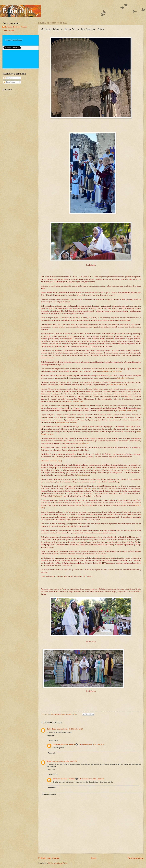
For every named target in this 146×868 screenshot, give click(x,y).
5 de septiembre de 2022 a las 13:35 (91, 779)
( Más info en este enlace (118, 385)
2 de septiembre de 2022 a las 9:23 (64, 761)
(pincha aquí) (58, 496)
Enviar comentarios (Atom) (58, 863)
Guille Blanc (51, 729)
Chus (49, 761)
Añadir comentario (49, 794)
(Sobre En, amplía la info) (128, 411)
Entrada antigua (136, 858)
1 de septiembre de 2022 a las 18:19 (70, 729)
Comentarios (9, 82)
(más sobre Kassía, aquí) (125, 378)
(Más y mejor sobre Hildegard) (66, 422)
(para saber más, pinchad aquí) (112, 371)
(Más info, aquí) (83, 443)
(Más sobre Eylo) (90, 489)
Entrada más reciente (49, 858)
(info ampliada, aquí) (76, 401)
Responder (51, 735)
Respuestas (54, 740)
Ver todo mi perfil (8, 30)
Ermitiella (17, 11)
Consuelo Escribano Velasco (64, 744)
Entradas (8, 78)
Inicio (94, 858)
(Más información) (83, 475)
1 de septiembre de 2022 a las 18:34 (91, 744)
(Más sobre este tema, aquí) (51, 461)
